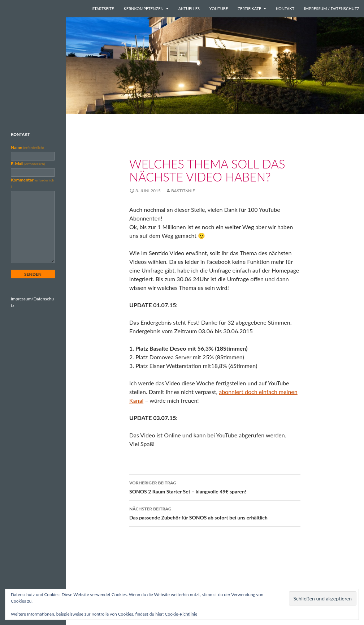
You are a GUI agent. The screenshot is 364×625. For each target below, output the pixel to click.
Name (27, 147)
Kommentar (32, 183)
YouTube (219, 8)
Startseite (103, 8)
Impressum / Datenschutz (332, 8)
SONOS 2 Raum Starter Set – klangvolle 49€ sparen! (215, 487)
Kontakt (285, 8)
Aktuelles (189, 8)
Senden (33, 274)
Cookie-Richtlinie (181, 614)
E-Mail (28, 164)
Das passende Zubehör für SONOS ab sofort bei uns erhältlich (215, 513)
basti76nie (183, 191)
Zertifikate (249, 8)
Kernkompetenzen (144, 8)
